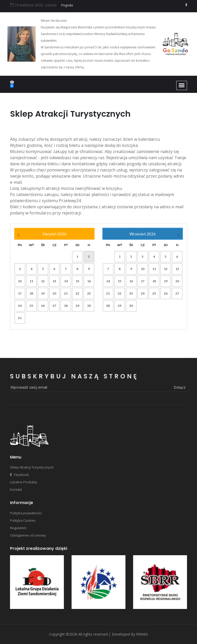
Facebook (19, 475)
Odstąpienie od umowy (28, 535)
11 (31, 281)
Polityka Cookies (23, 520)
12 (43, 281)
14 (66, 281)
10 (20, 281)
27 (54, 306)
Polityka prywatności (26, 513)
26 (43, 306)
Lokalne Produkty (24, 482)
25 (31, 306)
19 (43, 293)
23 (89, 293)
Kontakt (16, 489)
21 (66, 293)
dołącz (180, 387)
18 (31, 293)
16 (89, 281)
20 (54, 293)
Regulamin (18, 528)
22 (77, 293)
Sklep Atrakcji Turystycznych (32, 467)
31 (20, 318)
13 (54, 281)
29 (77, 306)
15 (77, 281)
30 (89, 306)
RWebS (142, 634)
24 (20, 306)
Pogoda (67, 5)
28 (66, 306)
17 (20, 293)
